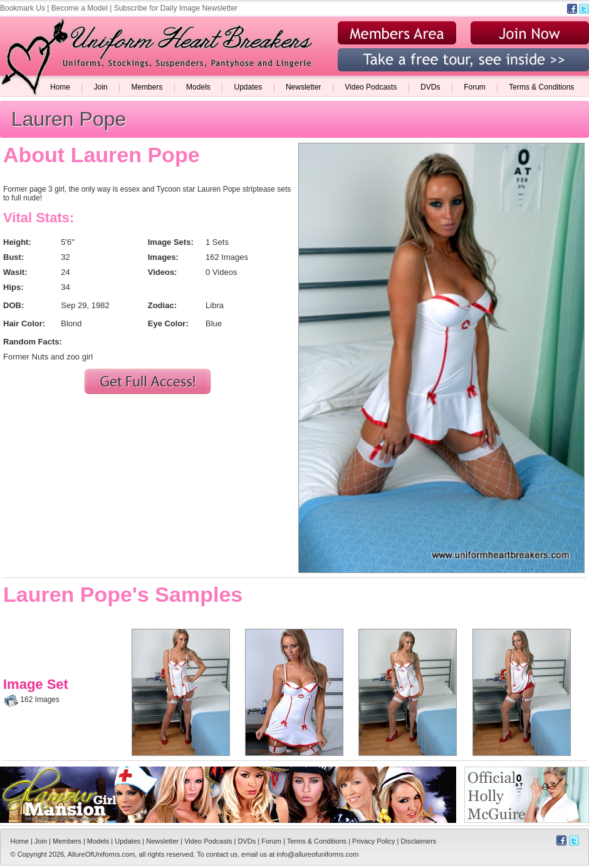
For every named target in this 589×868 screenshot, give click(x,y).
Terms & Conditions (541, 87)
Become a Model (80, 8)
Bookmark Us (23, 8)
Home (60, 87)
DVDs (430, 87)
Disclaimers (419, 841)
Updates (248, 87)
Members (147, 87)
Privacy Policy (373, 841)
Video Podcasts (371, 87)
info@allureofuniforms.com (317, 854)
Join (101, 87)
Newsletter (304, 87)
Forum (475, 87)
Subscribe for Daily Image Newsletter (176, 8)
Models (198, 87)
